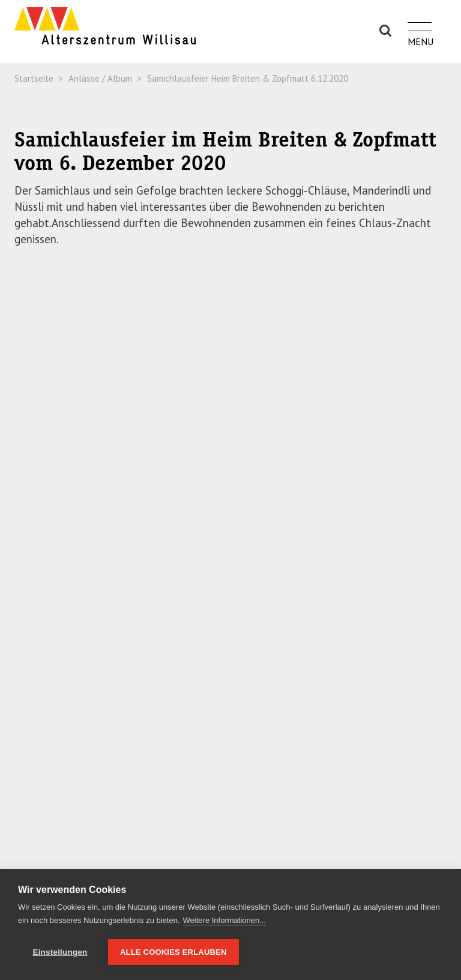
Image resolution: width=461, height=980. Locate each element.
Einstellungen (60, 952)
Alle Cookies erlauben (173, 952)
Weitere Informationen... (225, 920)
